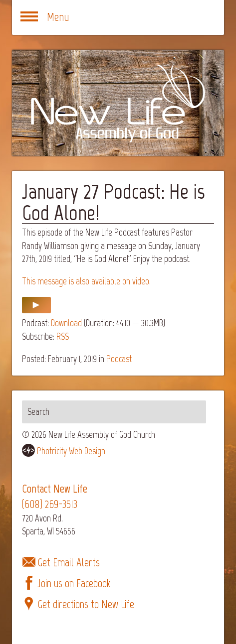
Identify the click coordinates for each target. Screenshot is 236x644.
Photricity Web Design (71, 451)
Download (66, 323)
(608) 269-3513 (50, 504)
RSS (63, 336)
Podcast (119, 359)
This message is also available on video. (86, 281)
